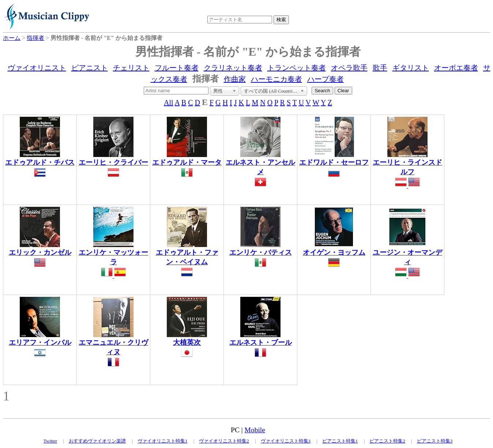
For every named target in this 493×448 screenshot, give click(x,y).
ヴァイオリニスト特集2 (224, 441)
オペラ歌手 (349, 68)
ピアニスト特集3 (435, 441)
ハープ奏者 (325, 79)
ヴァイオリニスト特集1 (163, 441)
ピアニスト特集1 (340, 441)
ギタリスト (411, 68)
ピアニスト (90, 68)
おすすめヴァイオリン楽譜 (97, 441)
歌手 (380, 68)
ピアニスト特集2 (387, 441)
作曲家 (235, 79)
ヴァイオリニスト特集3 (286, 441)
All (169, 102)
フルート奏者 (177, 68)
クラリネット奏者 (233, 68)
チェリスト (131, 68)
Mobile (255, 430)
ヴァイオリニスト (37, 68)
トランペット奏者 (297, 68)
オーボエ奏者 (456, 68)
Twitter (50, 441)
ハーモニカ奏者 (276, 79)
